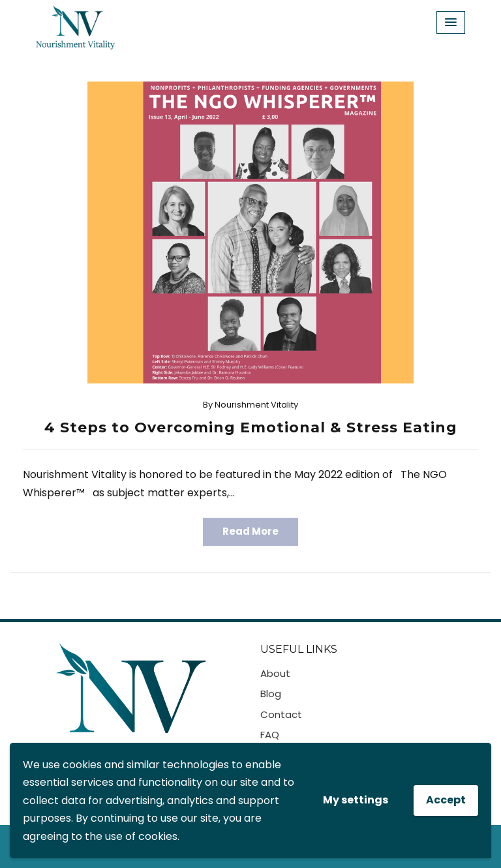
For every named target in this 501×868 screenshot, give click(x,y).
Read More (250, 531)
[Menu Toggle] (451, 22)
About (275, 673)
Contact (281, 714)
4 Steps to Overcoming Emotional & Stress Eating (251, 427)
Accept (446, 800)
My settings (356, 800)
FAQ (270, 735)
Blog (271, 694)
